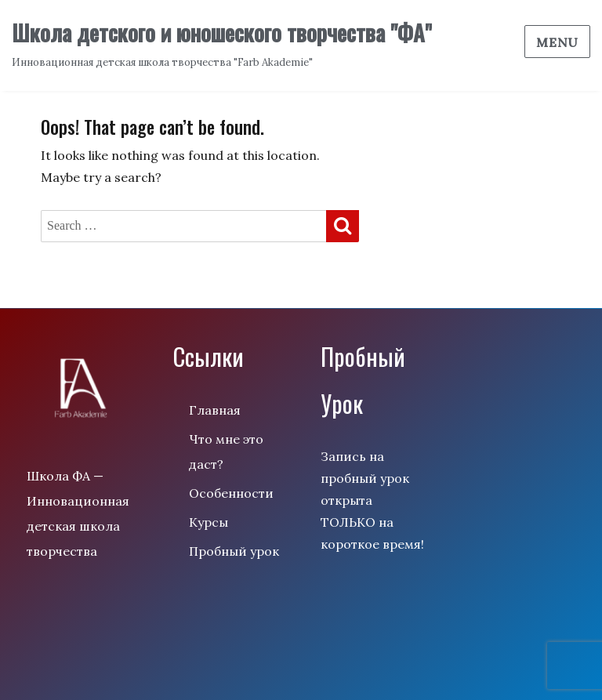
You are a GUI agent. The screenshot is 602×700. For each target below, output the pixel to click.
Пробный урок (234, 551)
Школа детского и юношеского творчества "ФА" (222, 33)
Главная (215, 410)
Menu (557, 42)
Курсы (209, 522)
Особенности (231, 493)
